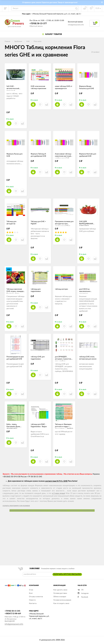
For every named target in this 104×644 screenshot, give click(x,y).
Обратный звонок (36, 26)
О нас (31, 590)
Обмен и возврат (60, 597)
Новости (32, 600)
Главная (7, 41)
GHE (28, 41)
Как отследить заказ (61, 603)
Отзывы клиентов (36, 597)
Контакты (33, 603)
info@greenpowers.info (76, 25)
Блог (31, 593)
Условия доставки (60, 593)
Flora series (38, 41)
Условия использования (62, 600)
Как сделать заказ (60, 590)
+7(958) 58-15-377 (38, 23)
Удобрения (18, 41)
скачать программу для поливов (16, 506)
